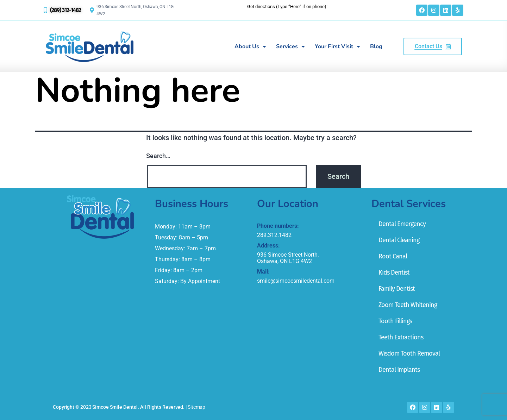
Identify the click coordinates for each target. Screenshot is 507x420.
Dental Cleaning (399, 240)
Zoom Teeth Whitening (408, 305)
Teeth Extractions (401, 337)
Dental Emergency (402, 224)
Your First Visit (337, 46)
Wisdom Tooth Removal (409, 353)
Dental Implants (399, 370)
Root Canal (393, 256)
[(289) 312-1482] (45, 10)
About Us (250, 46)
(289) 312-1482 (65, 10)
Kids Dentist (394, 272)
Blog (376, 46)
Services (290, 46)
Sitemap (196, 407)
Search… (158, 156)
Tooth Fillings (395, 321)
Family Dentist (397, 289)
